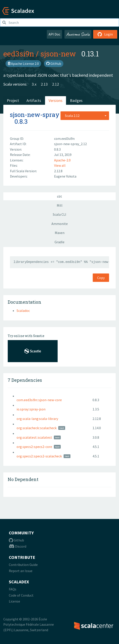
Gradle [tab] (59, 242)
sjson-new (58, 54)
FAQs (13, 589)
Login (105, 34)
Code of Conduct (21, 595)
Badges (76, 100)
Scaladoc (23, 311)
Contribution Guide (23, 565)
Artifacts (34, 100)
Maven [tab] (60, 233)
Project (13, 100)
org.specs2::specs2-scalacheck (39, 456)
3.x (34, 84)
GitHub (54, 64)
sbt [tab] (59, 196)
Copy (101, 278)
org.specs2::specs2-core (34, 447)
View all (60, 165)
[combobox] (85, 116)
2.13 (44, 84)
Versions (56, 100)
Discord (18, 546)
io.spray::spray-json (31, 409)
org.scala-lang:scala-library (37, 419)
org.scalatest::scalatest (34, 437)
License (14, 601)
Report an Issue (21, 571)
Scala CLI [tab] (59, 214)
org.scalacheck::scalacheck (37, 428)
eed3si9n (19, 54)
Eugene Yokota (65, 176)
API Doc (54, 34)
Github (16, 540)
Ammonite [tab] (60, 224)
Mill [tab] (60, 205)
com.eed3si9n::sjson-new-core (39, 400)
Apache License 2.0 (23, 64)
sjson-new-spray (35, 115)
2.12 (56, 84)
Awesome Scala (78, 34)
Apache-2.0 (62, 160)
